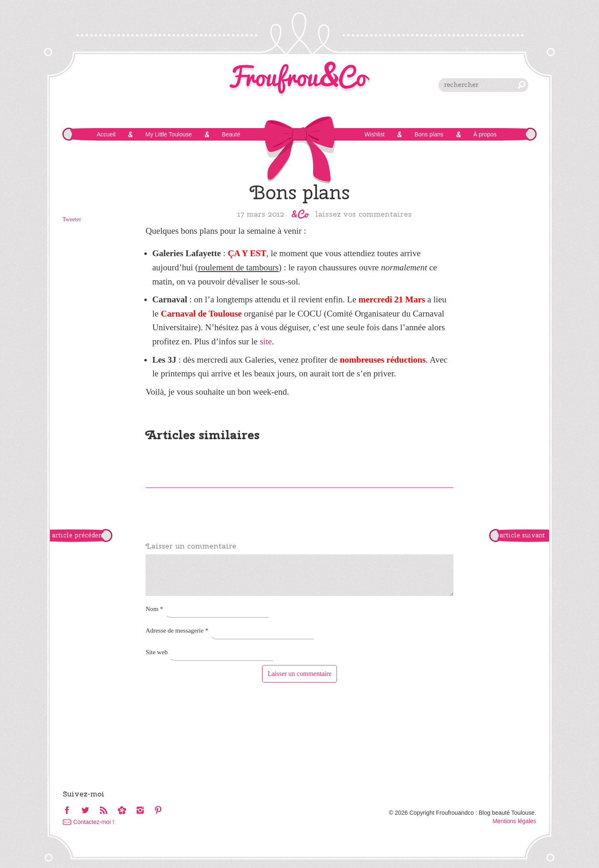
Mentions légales (514, 821)
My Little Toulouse (168, 134)
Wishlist (374, 134)
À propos (485, 134)
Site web (157, 652)
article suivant (522, 535)
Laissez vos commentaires (364, 214)
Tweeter (72, 219)
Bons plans (429, 134)
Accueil (106, 134)
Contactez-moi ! (94, 822)
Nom (154, 609)
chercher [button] (522, 85)
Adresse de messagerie (177, 630)
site (266, 341)
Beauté (231, 134)
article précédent (78, 535)
